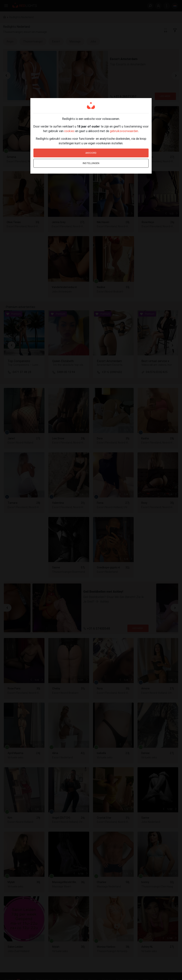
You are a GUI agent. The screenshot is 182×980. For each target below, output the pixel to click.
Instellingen (91, 163)
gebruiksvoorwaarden (124, 131)
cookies (69, 131)
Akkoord (91, 153)
